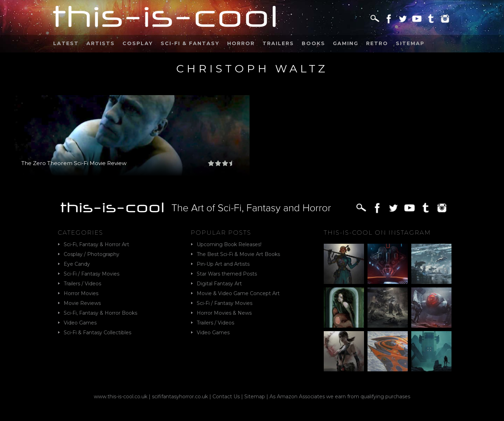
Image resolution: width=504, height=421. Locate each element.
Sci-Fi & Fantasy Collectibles (97, 333)
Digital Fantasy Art (219, 284)
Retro (377, 43)
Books (313, 43)
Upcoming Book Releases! (229, 244)
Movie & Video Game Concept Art (238, 293)
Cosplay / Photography (92, 254)
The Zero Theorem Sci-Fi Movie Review (74, 163)
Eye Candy (77, 264)
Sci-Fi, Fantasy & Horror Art (96, 244)
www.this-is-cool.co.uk (121, 397)
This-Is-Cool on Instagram (377, 233)
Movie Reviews (82, 303)
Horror (241, 43)
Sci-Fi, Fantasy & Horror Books (100, 313)
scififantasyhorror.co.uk (180, 397)
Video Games (80, 323)
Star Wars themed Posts (227, 274)
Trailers (278, 43)
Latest (66, 43)
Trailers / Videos (82, 284)
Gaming (346, 43)
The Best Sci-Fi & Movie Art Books (238, 254)
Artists (101, 43)
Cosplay (138, 43)
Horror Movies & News (224, 313)
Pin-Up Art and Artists (223, 264)
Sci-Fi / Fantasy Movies (92, 274)
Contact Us (226, 397)
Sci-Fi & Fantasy (190, 43)
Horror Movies (81, 293)
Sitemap (410, 43)
